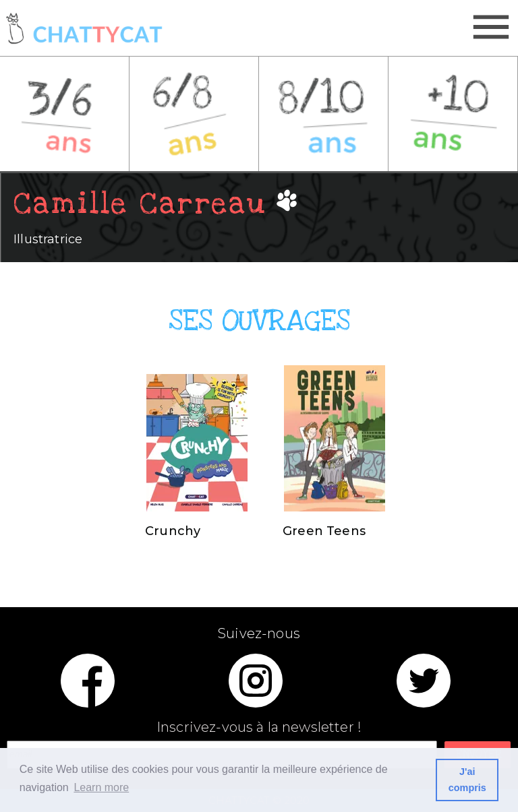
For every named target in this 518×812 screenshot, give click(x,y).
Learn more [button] (101, 787)
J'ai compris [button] (467, 780)
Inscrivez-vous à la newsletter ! (259, 727)
